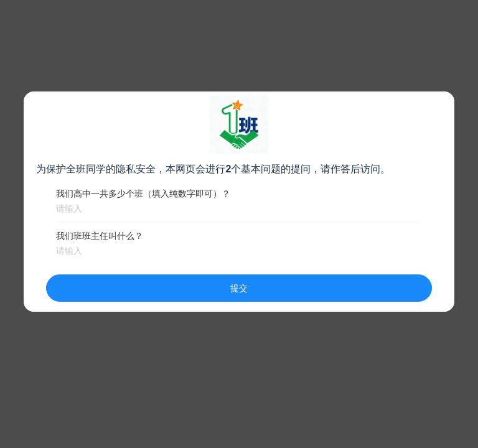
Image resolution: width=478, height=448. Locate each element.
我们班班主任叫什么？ (100, 236)
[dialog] (239, 202)
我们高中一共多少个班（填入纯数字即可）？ (143, 194)
